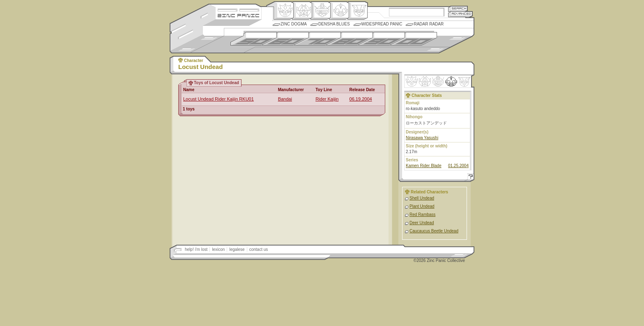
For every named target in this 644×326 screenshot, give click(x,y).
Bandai (285, 99)
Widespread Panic (382, 24)
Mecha (321, 11)
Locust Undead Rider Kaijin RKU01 (218, 99)
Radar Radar (429, 24)
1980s (350, 39)
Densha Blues (334, 24)
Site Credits (238, 9)
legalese (237, 249)
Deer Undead (422, 223)
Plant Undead (422, 206)
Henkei (302, 11)
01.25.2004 (458, 166)
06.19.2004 (361, 99)
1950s (254, 39)
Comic (358, 11)
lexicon (218, 249)
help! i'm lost (196, 249)
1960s (286, 39)
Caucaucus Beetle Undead (434, 231)
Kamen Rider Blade (424, 166)
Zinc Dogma (294, 24)
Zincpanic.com (238, 15)
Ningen (339, 11)
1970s (318, 39)
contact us (259, 249)
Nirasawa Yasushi (422, 138)
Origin (284, 11)
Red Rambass (422, 215)
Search (458, 8)
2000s (414, 39)
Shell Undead (422, 198)
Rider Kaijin (327, 99)
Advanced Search (460, 14)
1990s (382, 39)
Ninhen (451, 81)
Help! (469, 178)
